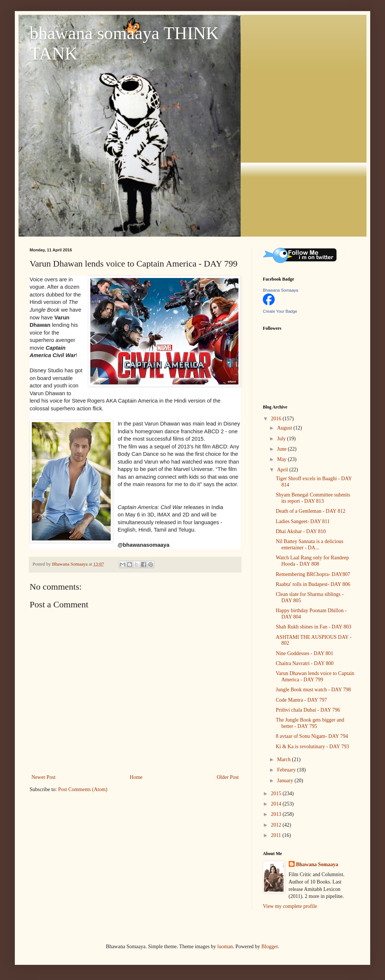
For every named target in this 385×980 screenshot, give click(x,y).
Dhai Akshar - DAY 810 (301, 531)
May (282, 459)
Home (136, 777)
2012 (277, 825)
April (283, 470)
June (282, 449)
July (282, 439)
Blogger (269, 947)
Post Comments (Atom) (83, 789)
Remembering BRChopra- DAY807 (313, 574)
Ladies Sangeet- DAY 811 (303, 521)
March (284, 759)
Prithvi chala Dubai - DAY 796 (308, 710)
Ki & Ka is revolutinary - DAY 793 (312, 747)
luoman (225, 947)
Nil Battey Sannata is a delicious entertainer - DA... (309, 545)
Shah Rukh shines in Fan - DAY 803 (314, 627)
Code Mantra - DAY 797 (301, 700)
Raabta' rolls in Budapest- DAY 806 (313, 584)
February (287, 770)
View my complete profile (290, 906)
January (286, 781)
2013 (277, 814)
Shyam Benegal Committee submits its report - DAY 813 (313, 498)
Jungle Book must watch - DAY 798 (313, 690)
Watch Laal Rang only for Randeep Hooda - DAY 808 (312, 561)
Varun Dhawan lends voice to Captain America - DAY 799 (315, 676)
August (285, 428)
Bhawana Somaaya (280, 290)
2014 (277, 804)
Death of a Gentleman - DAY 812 (311, 511)
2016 (277, 419)
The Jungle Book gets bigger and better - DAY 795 (310, 723)
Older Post (228, 777)
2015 (277, 794)
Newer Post (43, 777)
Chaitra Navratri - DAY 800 (305, 663)
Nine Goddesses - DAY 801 (304, 653)
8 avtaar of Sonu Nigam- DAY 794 (312, 736)
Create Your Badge (280, 311)
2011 (277, 835)
